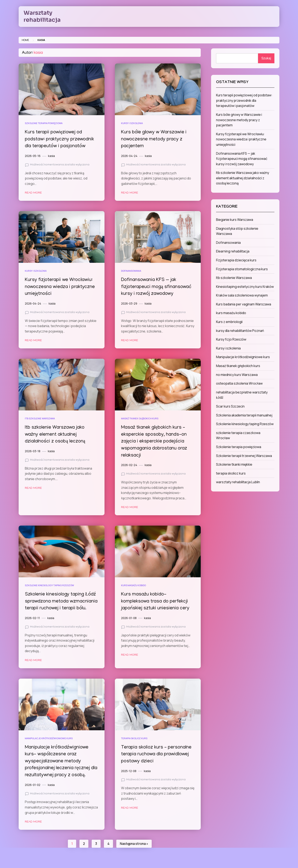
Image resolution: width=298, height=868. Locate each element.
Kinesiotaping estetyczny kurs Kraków (245, 287)
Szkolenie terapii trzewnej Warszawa (244, 456)
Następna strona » (134, 850)
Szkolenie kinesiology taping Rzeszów (49, 585)
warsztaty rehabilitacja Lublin (238, 482)
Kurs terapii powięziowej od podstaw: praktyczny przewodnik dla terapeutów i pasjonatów (60, 139)
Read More (33, 193)
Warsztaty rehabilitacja (42, 16)
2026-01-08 (129, 618)
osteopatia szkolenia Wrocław (239, 383)
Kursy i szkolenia (132, 123)
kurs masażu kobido (133, 585)
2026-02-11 (32, 625)
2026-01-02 (33, 792)
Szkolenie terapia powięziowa (44, 123)
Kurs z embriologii (229, 322)
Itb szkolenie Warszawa (40, 418)
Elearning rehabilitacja (233, 251)
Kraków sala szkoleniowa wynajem (242, 295)
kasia (51, 156)
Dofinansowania (131, 271)
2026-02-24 (129, 465)
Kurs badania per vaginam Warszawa (244, 304)
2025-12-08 (129, 778)
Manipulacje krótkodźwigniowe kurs (49, 745)
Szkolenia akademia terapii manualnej (244, 415)
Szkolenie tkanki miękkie (234, 464)
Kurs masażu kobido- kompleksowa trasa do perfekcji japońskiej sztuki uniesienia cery (156, 601)
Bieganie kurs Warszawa (235, 220)
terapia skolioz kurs (134, 745)
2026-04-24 (129, 156)
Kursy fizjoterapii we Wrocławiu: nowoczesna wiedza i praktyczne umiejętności (61, 287)
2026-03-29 (129, 304)
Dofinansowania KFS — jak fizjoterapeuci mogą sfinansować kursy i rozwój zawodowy (158, 287)
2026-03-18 (33, 451)
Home (25, 40)
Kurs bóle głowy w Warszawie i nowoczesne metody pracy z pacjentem (155, 139)
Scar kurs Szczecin (230, 406)
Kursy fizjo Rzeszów (231, 339)
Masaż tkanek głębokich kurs (140, 418)
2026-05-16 (33, 156)
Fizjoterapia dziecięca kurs (236, 260)
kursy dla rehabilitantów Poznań (240, 331)
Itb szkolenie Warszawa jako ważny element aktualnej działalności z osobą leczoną (56, 435)
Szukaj (266, 58)
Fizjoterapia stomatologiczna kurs (242, 269)
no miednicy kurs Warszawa (237, 375)
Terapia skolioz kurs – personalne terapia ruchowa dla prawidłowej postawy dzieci (157, 761)
